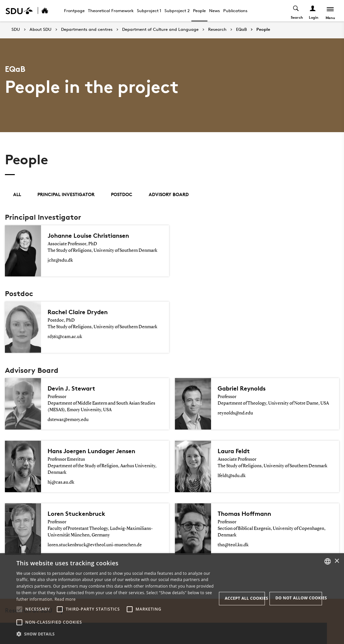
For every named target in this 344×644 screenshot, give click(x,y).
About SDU (41, 30)
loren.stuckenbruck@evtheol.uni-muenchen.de (95, 545)
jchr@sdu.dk (60, 260)
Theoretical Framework (111, 10)
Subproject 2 (177, 10)
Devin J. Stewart (72, 388)
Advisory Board (169, 194)
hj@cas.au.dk (61, 482)
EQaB (241, 30)
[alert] (172, 599)
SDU (16, 29)
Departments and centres (87, 30)
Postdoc (122, 194)
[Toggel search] (296, 11)
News (215, 10)
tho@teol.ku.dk (233, 545)
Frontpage (74, 10)
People (199, 10)
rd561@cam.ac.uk (65, 337)
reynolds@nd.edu (235, 413)
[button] (19, 609)
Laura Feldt (235, 451)
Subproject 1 (149, 10)
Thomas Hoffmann (246, 513)
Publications (235, 10)
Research (217, 30)
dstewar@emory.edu (68, 420)
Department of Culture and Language (160, 30)
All (17, 194)
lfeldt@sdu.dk (232, 476)
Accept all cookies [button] (245, 598)
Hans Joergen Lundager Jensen (94, 451)
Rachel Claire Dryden (79, 312)
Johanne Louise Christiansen (91, 235)
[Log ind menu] (312, 11)
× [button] (337, 561)
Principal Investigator (66, 194)
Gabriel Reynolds (243, 388)
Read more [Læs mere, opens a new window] (65, 599)
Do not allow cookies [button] (299, 598)
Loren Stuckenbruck (78, 513)
